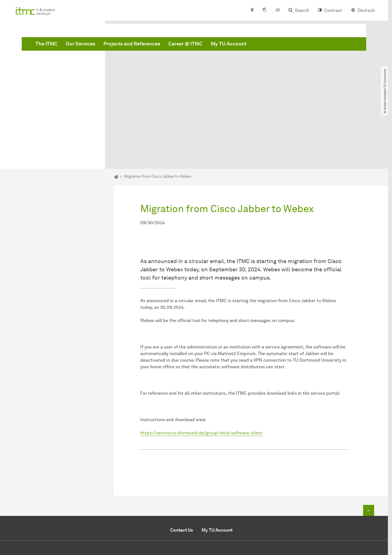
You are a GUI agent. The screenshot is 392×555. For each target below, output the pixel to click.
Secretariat (217, 511)
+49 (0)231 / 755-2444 (262, 504)
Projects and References (215, 45)
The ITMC (130, 45)
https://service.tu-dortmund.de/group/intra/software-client (201, 371)
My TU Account (312, 45)
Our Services (164, 45)
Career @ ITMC (269, 45)
